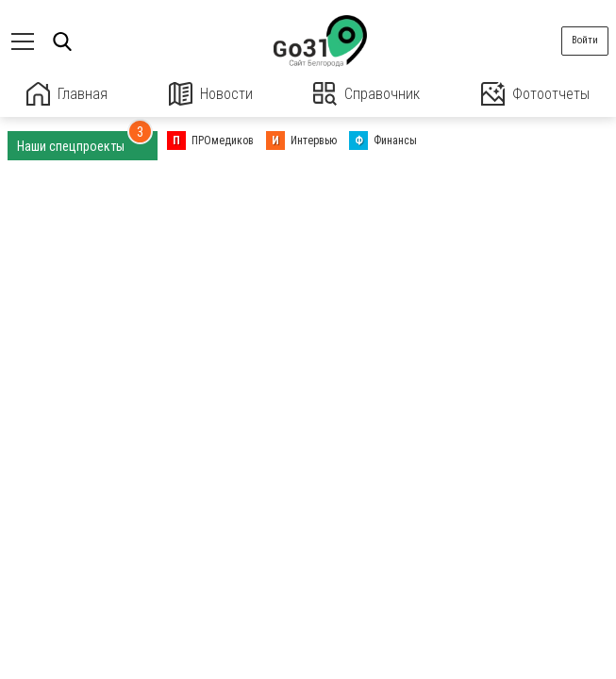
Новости (211, 94)
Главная (67, 94)
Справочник (366, 94)
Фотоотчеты (535, 94)
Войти (585, 40)
